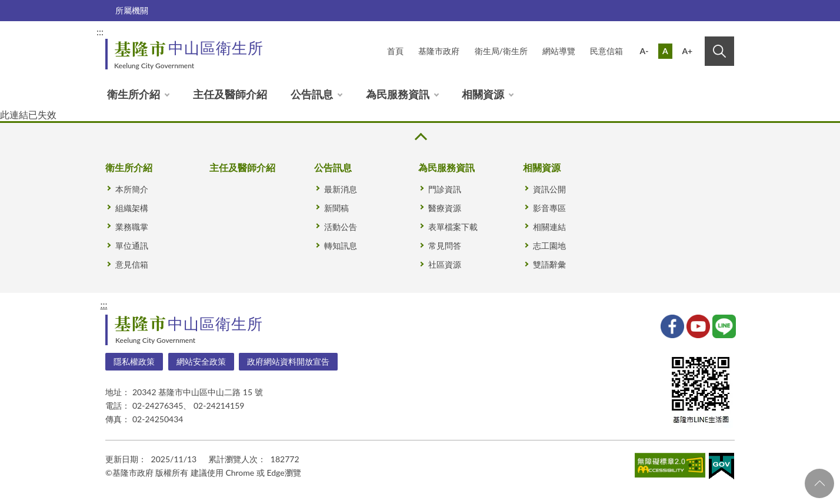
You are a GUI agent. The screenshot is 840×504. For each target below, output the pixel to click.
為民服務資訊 (398, 94)
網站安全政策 (201, 361)
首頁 (395, 51)
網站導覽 (559, 51)
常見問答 (445, 246)
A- (644, 51)
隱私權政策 (134, 361)
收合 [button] (420, 137)
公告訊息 (312, 94)
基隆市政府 (439, 51)
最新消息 (341, 189)
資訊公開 (549, 189)
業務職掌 (132, 227)
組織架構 (132, 208)
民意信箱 (606, 51)
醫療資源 (445, 208)
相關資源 (483, 94)
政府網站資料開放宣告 (288, 361)
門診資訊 (445, 189)
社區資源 (445, 264)
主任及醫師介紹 (230, 94)
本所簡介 (132, 189)
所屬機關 (132, 10)
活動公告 (341, 227)
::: (100, 31)
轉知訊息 (341, 246)
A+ (687, 51)
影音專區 (549, 208)
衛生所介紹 (134, 94)
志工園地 (549, 246)
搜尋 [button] (719, 51)
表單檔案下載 (453, 227)
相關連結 (549, 227)
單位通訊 (132, 246)
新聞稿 (336, 208)
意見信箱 (132, 264)
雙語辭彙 (549, 264)
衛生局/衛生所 (501, 51)
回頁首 (819, 483)
